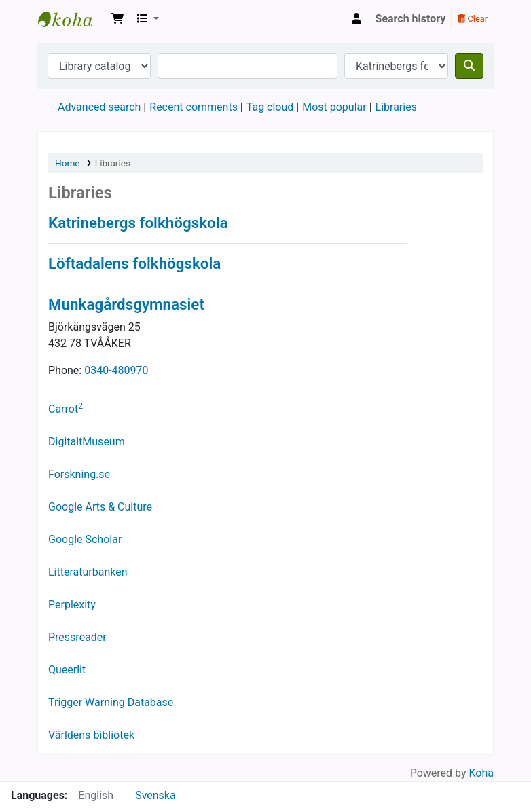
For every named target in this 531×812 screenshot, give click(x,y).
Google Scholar (85, 539)
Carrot (66, 409)
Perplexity (72, 605)
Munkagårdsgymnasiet (126, 304)
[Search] (469, 66)
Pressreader (77, 637)
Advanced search (99, 107)
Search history (411, 19)
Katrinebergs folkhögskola (72, 19)
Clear (473, 19)
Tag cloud (270, 107)
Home (68, 163)
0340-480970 (116, 370)
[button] (117, 19)
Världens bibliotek (91, 735)
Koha (481, 773)
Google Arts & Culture (100, 507)
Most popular (334, 107)
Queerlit (67, 670)
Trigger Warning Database (111, 702)
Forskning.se (79, 474)
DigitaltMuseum (87, 442)
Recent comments (194, 107)
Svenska (155, 795)
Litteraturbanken (88, 572)
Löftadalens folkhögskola (134, 263)
